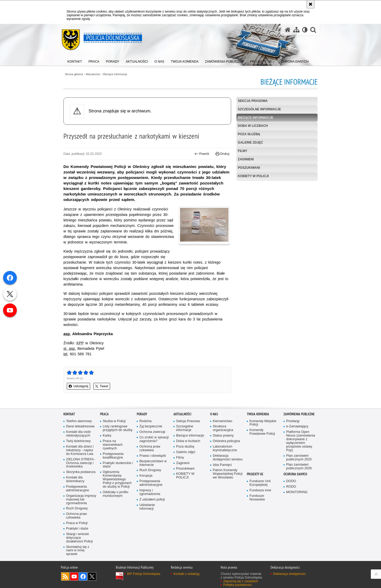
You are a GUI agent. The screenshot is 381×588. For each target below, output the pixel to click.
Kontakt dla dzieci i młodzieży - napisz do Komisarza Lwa (80, 450)
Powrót (202, 154)
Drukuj (222, 154)
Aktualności (93, 74)
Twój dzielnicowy (78, 441)
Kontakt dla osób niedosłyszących (78, 434)
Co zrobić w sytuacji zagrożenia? (154, 439)
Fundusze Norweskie (257, 498)
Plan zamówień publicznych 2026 (299, 467)
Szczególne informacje (260, 109)
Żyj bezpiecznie (151, 426)
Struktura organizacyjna (223, 428)
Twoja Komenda (258, 414)
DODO (291, 481)
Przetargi (293, 421)
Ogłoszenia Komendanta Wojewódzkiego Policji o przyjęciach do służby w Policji (117, 479)
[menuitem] (75, 60)
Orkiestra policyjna (226, 441)
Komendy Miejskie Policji (263, 423)
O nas (214, 414)
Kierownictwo (222, 421)
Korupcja (146, 476)
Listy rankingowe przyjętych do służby (118, 428)
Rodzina (145, 421)
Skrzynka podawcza (81, 472)
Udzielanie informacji (147, 507)
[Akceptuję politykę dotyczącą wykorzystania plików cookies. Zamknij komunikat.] (311, 4)
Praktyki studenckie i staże (118, 465)
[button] (313, 30)
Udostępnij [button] (78, 386)
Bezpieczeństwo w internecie (153, 463)
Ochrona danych (295, 474)
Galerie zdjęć (251, 143)
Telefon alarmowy (79, 421)
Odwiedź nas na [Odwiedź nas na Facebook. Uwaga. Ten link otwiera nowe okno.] (83, 576)
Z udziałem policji (152, 500)
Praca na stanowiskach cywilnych (113, 445)
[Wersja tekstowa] (305, 30)
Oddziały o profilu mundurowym (116, 494)
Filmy (243, 151)
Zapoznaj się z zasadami (241, 581)
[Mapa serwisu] (296, 30)
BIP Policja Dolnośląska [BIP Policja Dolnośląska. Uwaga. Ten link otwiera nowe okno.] (144, 574)
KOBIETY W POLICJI (253, 176)
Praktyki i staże (77, 529)
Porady (142, 414)
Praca (104, 414)
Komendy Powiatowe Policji (262, 432)
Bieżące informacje (115, 74)
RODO (291, 487)
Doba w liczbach (253, 126)
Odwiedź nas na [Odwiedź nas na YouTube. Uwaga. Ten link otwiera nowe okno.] (74, 576)
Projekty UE (255, 474)
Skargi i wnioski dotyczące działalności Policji (79, 538)
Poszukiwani (249, 168)
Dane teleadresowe (80, 426)
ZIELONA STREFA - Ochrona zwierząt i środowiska (81, 463)
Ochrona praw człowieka (76, 516)
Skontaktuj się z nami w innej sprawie (78, 551)
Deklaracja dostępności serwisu (228, 458)
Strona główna (74, 74)
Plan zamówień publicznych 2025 (299, 458)
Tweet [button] (102, 386)
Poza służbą (249, 134)
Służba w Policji (114, 421)
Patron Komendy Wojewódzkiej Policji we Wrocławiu (228, 474)
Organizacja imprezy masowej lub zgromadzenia (81, 500)
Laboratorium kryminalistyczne (225, 448)
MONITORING (297, 492)
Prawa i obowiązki (153, 456)
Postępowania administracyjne (78, 489)
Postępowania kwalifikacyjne (113, 456)
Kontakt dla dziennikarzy (75, 479)
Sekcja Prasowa (253, 101)
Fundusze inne (260, 490)
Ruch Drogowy (77, 508)
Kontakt (69, 414)
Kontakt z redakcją (186, 574)
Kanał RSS (65, 576)
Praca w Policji (77, 523)
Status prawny (223, 436)
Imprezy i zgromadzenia (150, 492)
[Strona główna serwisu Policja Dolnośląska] (288, 30)
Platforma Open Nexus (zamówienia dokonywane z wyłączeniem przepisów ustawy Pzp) (301, 441)
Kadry (107, 436)
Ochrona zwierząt (152, 432)
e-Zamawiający (297, 426)
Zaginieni (246, 159)
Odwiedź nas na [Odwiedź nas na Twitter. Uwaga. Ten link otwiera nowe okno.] (92, 576)
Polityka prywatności (238, 585)
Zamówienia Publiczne (299, 414)
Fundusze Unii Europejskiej (260, 483)
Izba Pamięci (222, 465)
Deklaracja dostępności (289, 574)
